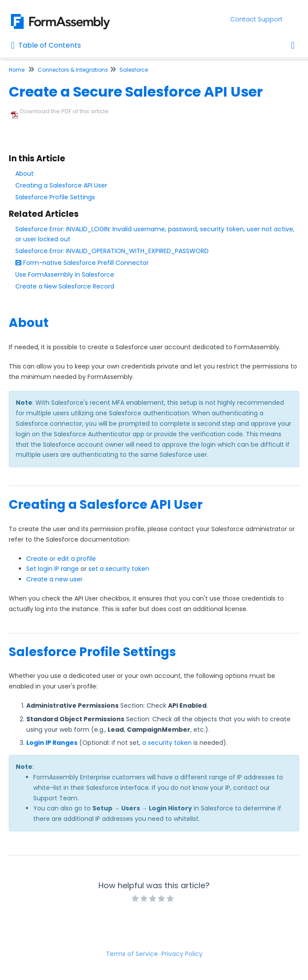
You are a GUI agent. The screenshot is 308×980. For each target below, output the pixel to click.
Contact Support (256, 19)
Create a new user (54, 579)
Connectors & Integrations (73, 70)
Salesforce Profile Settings (55, 197)
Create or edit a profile (61, 559)
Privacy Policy (182, 954)
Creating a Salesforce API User (61, 185)
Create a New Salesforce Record (65, 286)
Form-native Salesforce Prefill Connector (82, 263)
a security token (167, 743)
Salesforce (134, 70)
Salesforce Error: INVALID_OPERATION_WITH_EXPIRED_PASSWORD (112, 251)
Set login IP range (52, 569)
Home (17, 70)
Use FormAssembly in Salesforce (65, 275)
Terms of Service (132, 954)
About (24, 174)
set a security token (119, 569)
